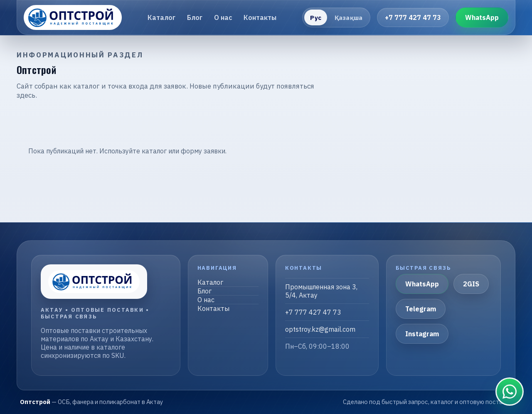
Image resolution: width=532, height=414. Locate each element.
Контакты (260, 17)
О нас (223, 17)
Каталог (161, 17)
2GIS (471, 284)
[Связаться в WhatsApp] (510, 392)
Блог (195, 17)
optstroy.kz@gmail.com (320, 329)
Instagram (422, 334)
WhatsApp (482, 17)
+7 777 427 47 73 (413, 17)
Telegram (421, 309)
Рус (315, 18)
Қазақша (349, 18)
